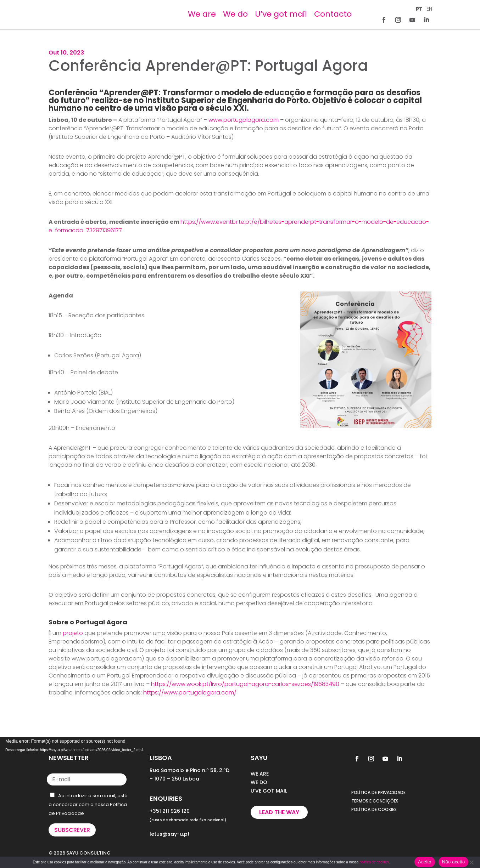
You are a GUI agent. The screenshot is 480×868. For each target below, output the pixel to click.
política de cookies (374, 862)
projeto (73, 633)
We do (235, 14)
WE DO (259, 782)
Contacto (333, 14)
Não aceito (454, 862)
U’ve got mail (281, 14)
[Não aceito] (471, 862)
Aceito (425, 862)
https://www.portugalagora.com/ (190, 693)
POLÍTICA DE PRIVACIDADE (378, 792)
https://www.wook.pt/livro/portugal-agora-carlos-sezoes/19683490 (245, 684)
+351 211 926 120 (170, 811)
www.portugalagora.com (244, 120)
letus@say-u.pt (170, 834)
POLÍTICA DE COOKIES (374, 809)
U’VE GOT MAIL (269, 791)
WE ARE (260, 774)
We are (202, 14)
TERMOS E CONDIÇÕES (375, 801)
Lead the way (279, 812)
